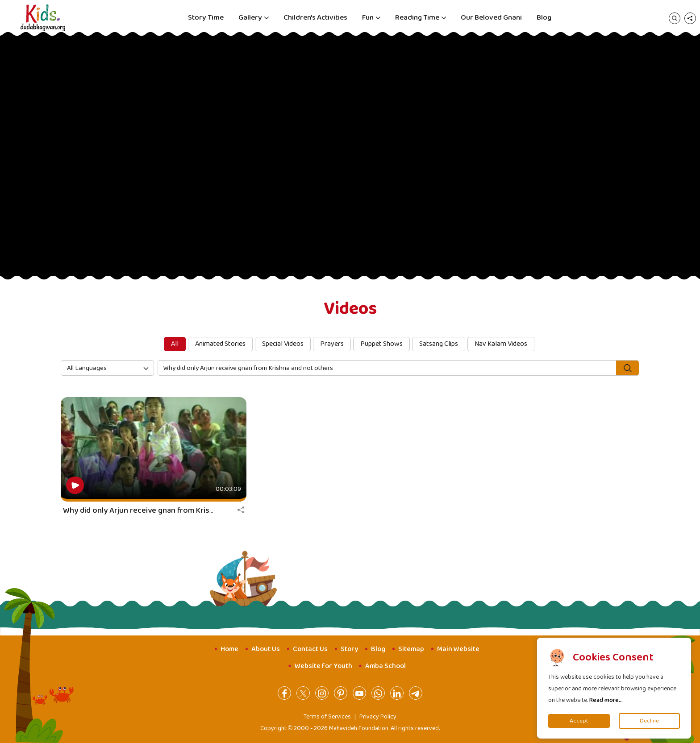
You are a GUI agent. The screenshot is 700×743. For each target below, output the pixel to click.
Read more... (606, 700)
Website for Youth (323, 666)
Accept (579, 721)
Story (349, 649)
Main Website (458, 649)
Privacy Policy (378, 717)
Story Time (206, 18)
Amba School (385, 666)
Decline (649, 721)
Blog (544, 18)
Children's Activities (315, 18)
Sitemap (411, 649)
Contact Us (310, 649)
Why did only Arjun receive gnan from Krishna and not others (170, 511)
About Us (266, 649)
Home (229, 649)
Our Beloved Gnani (491, 18)
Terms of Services (327, 717)
